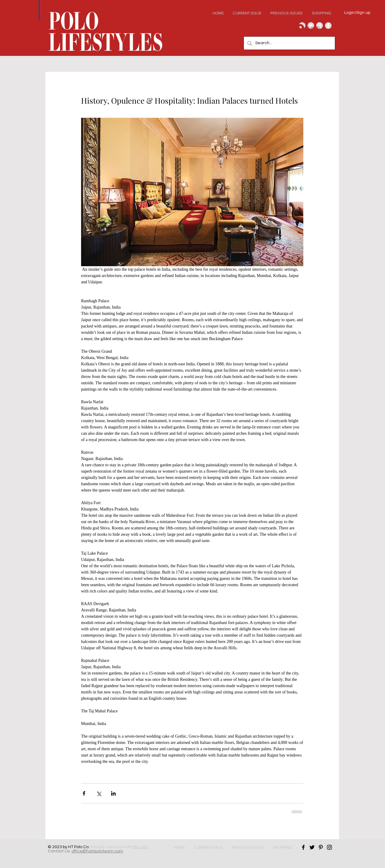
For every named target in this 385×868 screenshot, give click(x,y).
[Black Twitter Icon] (312, 847)
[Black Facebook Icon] (303, 847)
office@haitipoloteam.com (97, 851)
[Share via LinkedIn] (113, 793)
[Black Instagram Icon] (329, 847)
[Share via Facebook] (84, 793)
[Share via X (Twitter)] (99, 793)
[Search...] (289, 43)
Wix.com (141, 847)
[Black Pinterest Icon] (321, 847)
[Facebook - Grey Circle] (328, 26)
